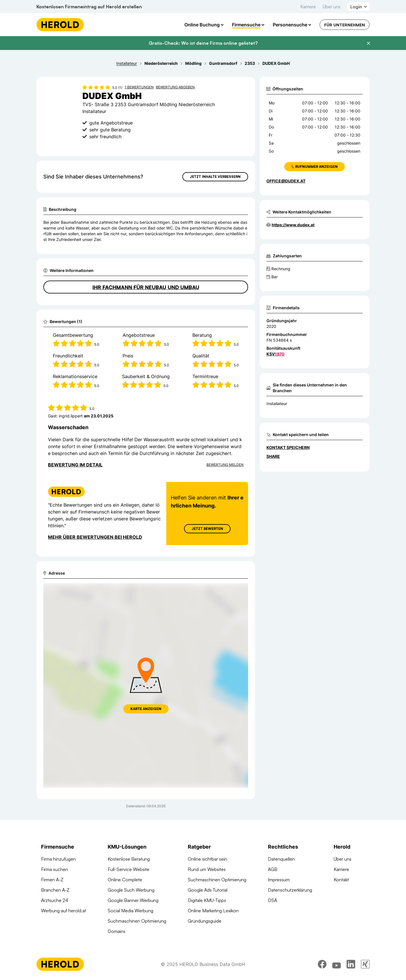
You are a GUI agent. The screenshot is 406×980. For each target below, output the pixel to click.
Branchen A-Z (55, 890)
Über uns (332, 7)
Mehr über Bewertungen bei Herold (95, 537)
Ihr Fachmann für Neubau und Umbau (146, 287)
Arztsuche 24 (55, 900)
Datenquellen (281, 859)
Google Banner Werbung (133, 900)
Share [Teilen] (273, 456)
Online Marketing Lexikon (213, 911)
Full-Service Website (128, 869)
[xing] (365, 964)
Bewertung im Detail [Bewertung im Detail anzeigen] (75, 465)
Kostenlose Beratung (129, 859)
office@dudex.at (286, 181)
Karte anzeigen (146, 709)
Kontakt (341, 880)
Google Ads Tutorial (208, 890)
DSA (272, 900)
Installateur (277, 404)
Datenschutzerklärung (290, 890)
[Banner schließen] (368, 43)
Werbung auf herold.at (64, 911)
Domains (117, 931)
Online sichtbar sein (207, 859)
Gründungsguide (205, 921)
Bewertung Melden (225, 465)
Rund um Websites (207, 869)
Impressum (279, 880)
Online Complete (125, 880)
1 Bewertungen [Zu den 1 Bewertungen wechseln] (139, 87)
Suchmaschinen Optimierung (137, 921)
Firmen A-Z (52, 880)
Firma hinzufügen (58, 859)
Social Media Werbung (130, 911)
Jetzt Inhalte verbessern (215, 177)
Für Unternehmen (345, 25)
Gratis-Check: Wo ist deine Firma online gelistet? (203, 43)
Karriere (308, 7)
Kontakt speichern (288, 447)
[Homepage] (60, 25)
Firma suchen (55, 869)
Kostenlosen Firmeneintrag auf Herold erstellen (89, 7)
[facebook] (322, 964)
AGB (273, 869)
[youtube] (337, 964)
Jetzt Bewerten (207, 529)
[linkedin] (351, 964)
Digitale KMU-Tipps (207, 900)
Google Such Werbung (131, 890)
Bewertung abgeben (175, 87)
